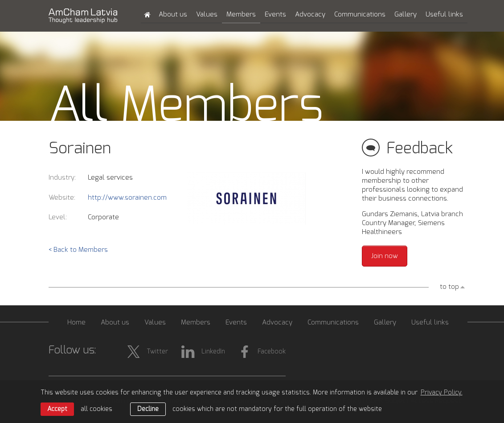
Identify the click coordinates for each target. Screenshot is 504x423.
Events (275, 14)
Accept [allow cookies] (57, 409)
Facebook (262, 352)
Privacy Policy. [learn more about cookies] (442, 393)
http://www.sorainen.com (127, 198)
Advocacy (310, 14)
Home (76, 322)
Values (207, 14)
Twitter (148, 352)
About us (173, 14)
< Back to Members (78, 250)
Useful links (444, 14)
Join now (385, 256)
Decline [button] (148, 409)
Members (241, 14)
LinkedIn (203, 352)
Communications (360, 14)
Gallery (406, 14)
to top (449, 287)
